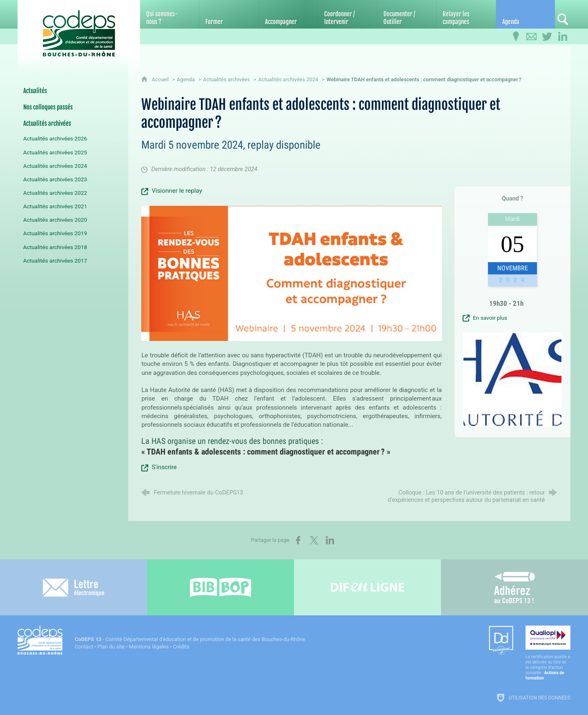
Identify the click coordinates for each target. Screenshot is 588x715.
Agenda (186, 79)
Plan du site (111, 647)
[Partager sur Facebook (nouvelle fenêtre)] (298, 540)
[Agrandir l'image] (291, 273)
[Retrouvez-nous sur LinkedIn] (563, 37)
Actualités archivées (226, 79)
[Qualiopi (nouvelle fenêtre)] (548, 653)
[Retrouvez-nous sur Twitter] (547, 37)
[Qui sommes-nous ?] (169, 14)
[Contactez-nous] (532, 37)
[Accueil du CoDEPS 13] (79, 29)
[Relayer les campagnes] (466, 14)
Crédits (181, 647)
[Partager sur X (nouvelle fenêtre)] (314, 540)
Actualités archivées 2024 (288, 79)
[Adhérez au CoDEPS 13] (514, 587)
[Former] (229, 14)
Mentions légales (149, 647)
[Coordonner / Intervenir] (347, 14)
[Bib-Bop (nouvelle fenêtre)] (220, 587)
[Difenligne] (367, 587)
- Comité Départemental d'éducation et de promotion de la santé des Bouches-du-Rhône (190, 639)
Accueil (161, 79)
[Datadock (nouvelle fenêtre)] (501, 641)
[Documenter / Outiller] (407, 14)
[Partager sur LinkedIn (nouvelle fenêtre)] (330, 540)
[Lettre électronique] (73, 587)
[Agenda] (526, 14)
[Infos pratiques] (516, 37)
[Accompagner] (288, 14)
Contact (84, 647)
